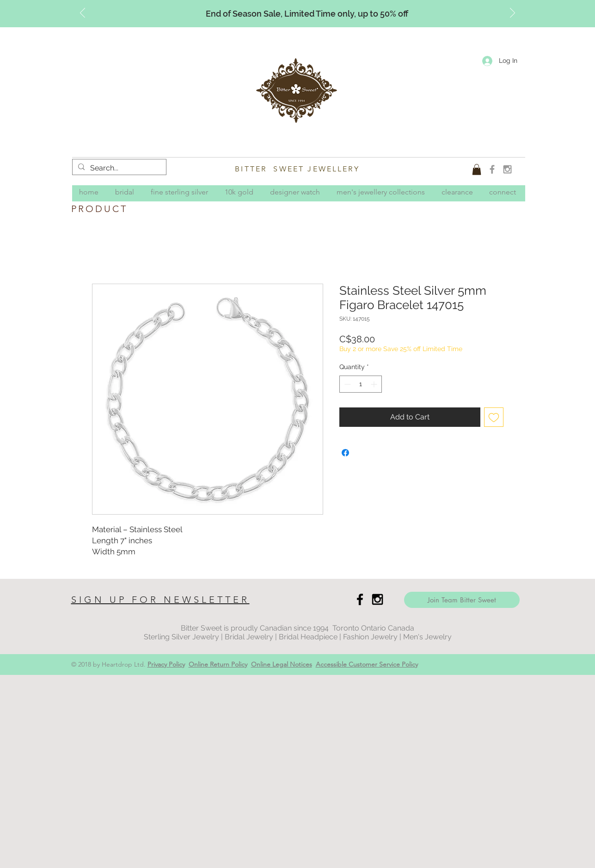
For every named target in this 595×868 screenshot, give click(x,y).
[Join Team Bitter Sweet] (462, 600)
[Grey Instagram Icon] (507, 169)
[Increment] (375, 384)
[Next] (512, 13)
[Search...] (118, 168)
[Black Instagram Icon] (377, 599)
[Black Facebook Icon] (360, 599)
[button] (477, 170)
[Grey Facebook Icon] (492, 169)
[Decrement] (347, 384)
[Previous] (83, 13)
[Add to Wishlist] (494, 417)
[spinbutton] (361, 384)
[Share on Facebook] (345, 453)
